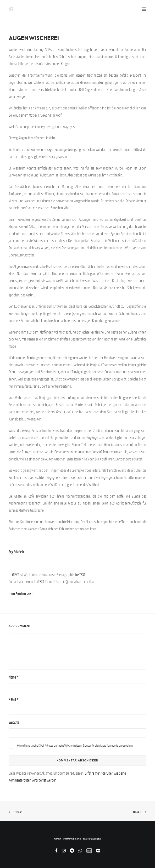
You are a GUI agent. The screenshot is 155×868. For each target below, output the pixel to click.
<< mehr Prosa (15, 594)
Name (14, 677)
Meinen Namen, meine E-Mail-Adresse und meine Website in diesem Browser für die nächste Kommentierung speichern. (75, 746)
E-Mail (14, 700)
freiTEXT (14, 575)
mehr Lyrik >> (28, 594)
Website (14, 722)
